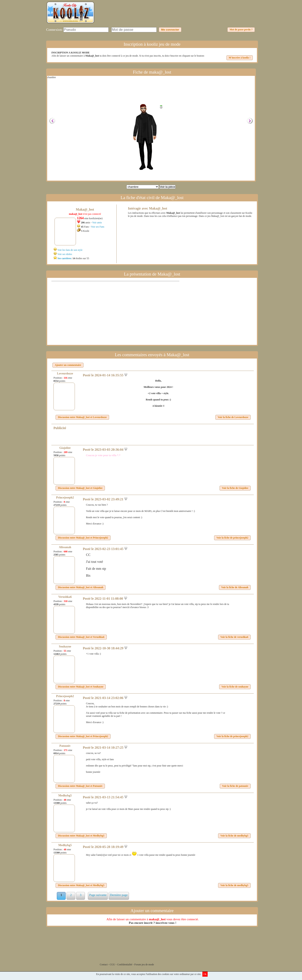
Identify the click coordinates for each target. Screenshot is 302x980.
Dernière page (119, 895)
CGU (112, 964)
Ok (205, 974)
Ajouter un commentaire (68, 365)
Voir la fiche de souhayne (235, 687)
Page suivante (98, 895)
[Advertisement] (180, 16)
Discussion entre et (82, 417)
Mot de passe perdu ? (241, 30)
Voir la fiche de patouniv (235, 786)
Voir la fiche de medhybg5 (234, 836)
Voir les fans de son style (70, 250)
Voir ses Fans (98, 227)
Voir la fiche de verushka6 (234, 637)
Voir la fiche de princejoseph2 (232, 538)
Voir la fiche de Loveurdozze (233, 417)
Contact (104, 964)
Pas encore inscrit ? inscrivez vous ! (152, 923)
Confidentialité (125, 964)
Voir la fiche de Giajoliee (235, 488)
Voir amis (97, 223)
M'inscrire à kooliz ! (240, 58)
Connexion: (54, 30)
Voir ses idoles (65, 254)
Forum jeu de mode (144, 964)
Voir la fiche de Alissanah (235, 587)
